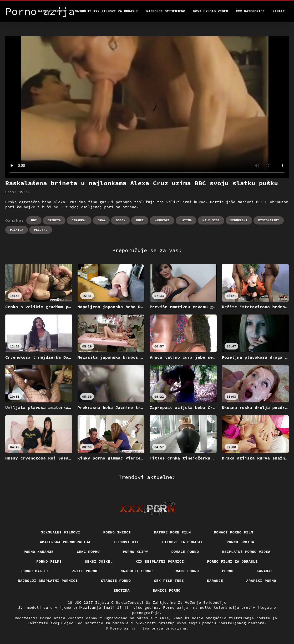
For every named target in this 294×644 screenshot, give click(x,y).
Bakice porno (167, 590)
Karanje (265, 571)
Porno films (49, 561)
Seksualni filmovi (61, 532)
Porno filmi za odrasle (232, 561)
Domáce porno (185, 552)
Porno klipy (135, 552)
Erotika (122, 590)
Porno (228, 571)
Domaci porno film (234, 532)
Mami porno (187, 571)
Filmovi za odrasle (183, 542)
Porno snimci (117, 532)
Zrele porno (85, 571)
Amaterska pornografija (65, 542)
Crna (101, 220)
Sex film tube (169, 581)
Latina (186, 220)
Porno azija (124, 628)
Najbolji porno (137, 571)
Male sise (211, 220)
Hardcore (162, 220)
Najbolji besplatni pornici (48, 581)
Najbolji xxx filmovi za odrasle (107, 11)
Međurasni (239, 220)
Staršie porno (116, 581)
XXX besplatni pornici (160, 561)
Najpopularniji (52, 11)
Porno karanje (39, 552)
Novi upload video (211, 11)
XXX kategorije (250, 11)
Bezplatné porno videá (246, 552)
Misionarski (269, 220)
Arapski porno (261, 581)
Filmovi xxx (126, 542)
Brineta (54, 220)
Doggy (120, 220)
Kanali (279, 11)
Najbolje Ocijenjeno (166, 11)
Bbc (34, 220)
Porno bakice (35, 571)
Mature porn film (173, 532)
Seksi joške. (99, 561)
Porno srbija (240, 542)
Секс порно (88, 552)
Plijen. (40, 230)
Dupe (140, 220)
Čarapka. (79, 220)
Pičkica (17, 230)
